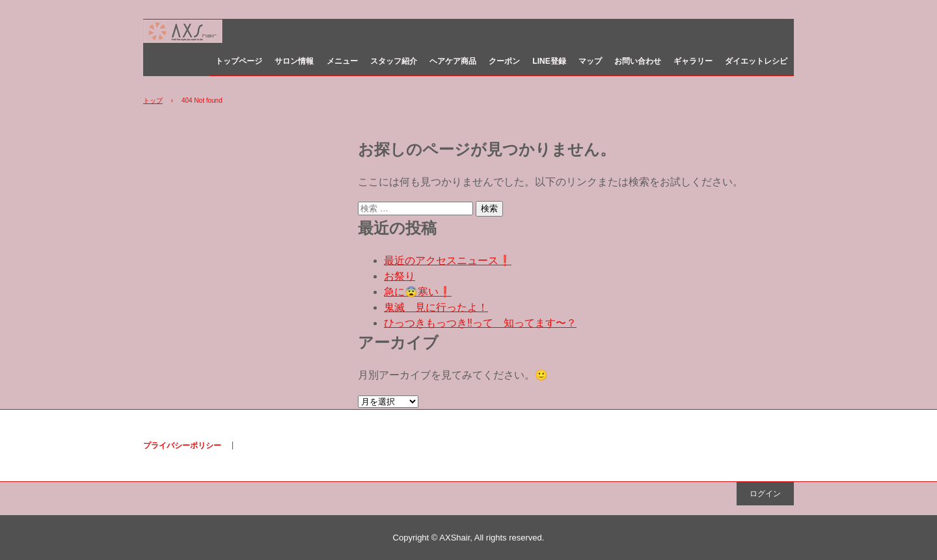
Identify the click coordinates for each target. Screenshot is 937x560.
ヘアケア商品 (453, 61)
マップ (590, 61)
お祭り (400, 276)
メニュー (342, 61)
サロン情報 (294, 61)
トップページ (239, 61)
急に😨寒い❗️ (418, 292)
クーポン (504, 61)
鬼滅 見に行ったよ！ (436, 307)
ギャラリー (693, 61)
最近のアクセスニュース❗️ (448, 260)
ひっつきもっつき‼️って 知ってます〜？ (480, 323)
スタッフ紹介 (394, 61)
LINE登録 (549, 61)
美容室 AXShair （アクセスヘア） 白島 (213, 33)
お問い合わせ (638, 61)
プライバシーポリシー (182, 446)
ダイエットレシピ (756, 61)
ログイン (765, 494)
